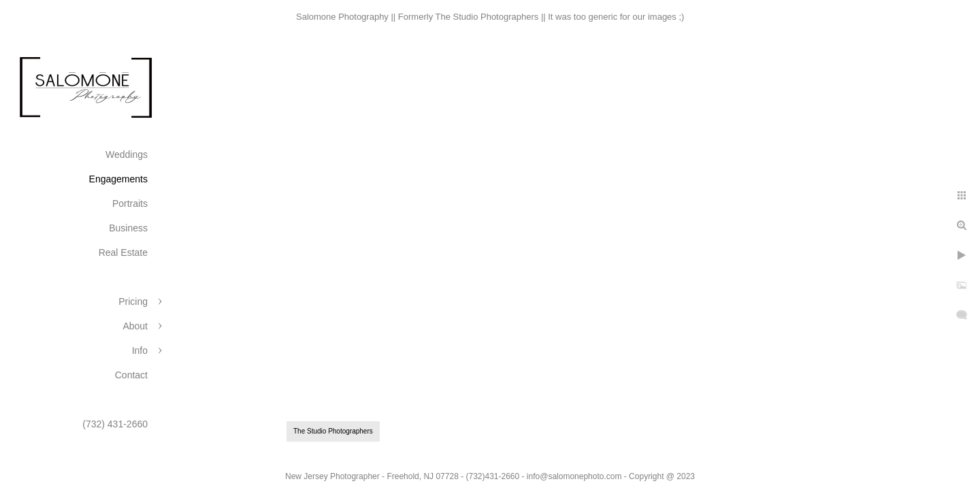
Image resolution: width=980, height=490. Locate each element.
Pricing (133, 301)
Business (128, 228)
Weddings (127, 154)
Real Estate (123, 252)
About (135, 326)
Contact (131, 375)
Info (140, 350)
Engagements (118, 179)
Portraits (130, 203)
